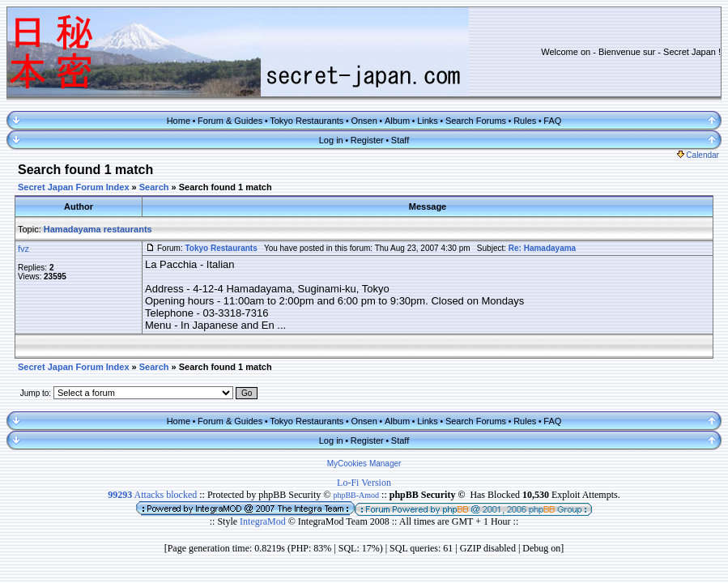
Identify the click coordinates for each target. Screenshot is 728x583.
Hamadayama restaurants (98, 229)
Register (367, 140)
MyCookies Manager (364, 464)
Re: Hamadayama (542, 248)
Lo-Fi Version (364, 483)
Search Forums (476, 121)
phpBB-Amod (356, 495)
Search (154, 187)
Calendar (698, 155)
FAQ (552, 121)
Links (428, 121)
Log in (331, 140)
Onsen (364, 121)
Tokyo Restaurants (307, 121)
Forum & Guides (230, 121)
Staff (400, 140)
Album (397, 121)
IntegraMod (264, 521)
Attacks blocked (152, 495)
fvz (23, 249)
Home (179, 121)
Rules (525, 121)
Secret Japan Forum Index (74, 187)
